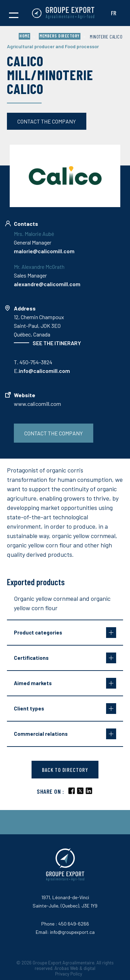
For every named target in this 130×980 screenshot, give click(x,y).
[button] (14, 13)
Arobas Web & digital (75, 968)
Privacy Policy (69, 974)
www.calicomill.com (37, 404)
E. (42, 371)
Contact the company (47, 121)
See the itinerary (57, 343)
